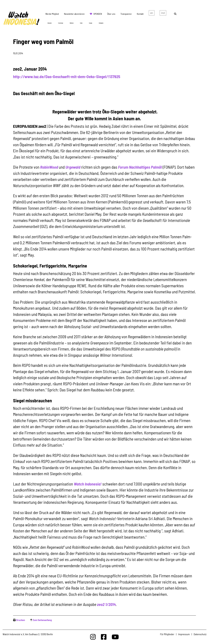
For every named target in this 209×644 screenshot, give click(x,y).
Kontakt (140, 14)
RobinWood (49, 167)
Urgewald (73, 167)
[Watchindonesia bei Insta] (93, 637)
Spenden (98, 14)
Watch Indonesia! (88, 484)
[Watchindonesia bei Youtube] (115, 637)
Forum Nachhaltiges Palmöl (140, 167)
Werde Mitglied (52, 14)
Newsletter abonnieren (74, 14)
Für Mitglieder (167, 634)
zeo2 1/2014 (106, 604)
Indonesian (163, 14)
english (152, 14)
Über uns (111, 14)
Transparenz (126, 14)
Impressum (184, 634)
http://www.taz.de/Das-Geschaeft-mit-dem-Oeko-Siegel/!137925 (67, 76)
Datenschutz (200, 634)
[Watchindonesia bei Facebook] (104, 637)
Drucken (21, 620)
